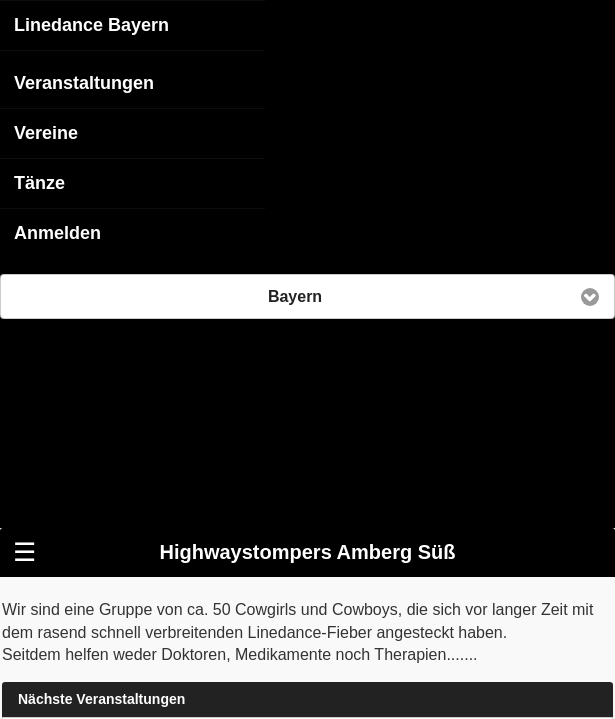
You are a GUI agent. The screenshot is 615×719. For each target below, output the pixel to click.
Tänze (39, 182)
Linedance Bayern (91, 24)
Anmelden (57, 232)
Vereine (46, 132)
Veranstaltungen (84, 82)
